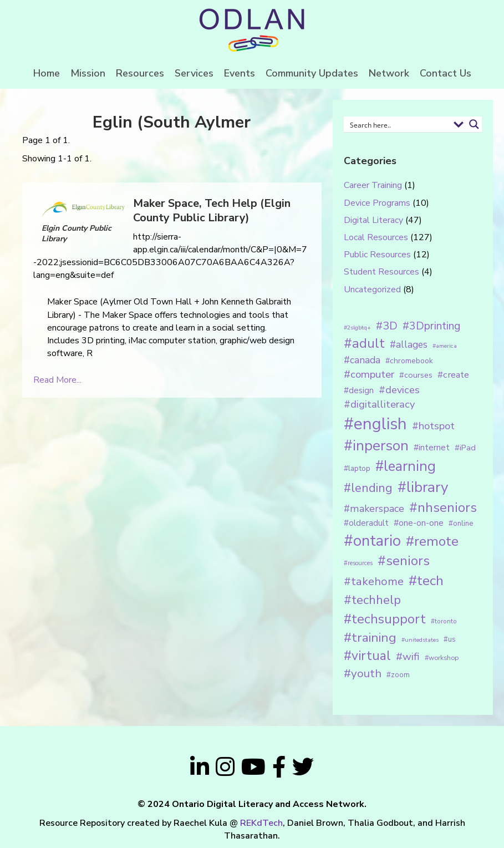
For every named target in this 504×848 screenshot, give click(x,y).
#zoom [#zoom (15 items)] (398, 675)
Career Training (373, 185)
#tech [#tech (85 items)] (426, 581)
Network (389, 73)
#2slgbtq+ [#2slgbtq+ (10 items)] (357, 327)
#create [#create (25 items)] (453, 375)
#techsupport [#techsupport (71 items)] (385, 619)
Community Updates (312, 73)
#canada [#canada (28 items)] (362, 360)
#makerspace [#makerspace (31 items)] (374, 509)
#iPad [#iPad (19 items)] (465, 448)
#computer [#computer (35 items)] (369, 374)
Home (47, 73)
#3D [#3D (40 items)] (387, 326)
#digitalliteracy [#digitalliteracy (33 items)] (379, 404)
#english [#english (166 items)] (375, 424)
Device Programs (377, 203)
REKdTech (261, 823)
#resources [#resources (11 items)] (358, 563)
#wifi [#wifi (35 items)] (408, 657)
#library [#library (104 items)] (423, 487)
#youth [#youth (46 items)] (363, 673)
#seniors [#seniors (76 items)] (404, 561)
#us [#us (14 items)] (450, 639)
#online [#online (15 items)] (461, 524)
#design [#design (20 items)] (359, 390)
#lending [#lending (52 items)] (368, 488)
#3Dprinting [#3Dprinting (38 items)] (431, 326)
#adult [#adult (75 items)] (364, 343)
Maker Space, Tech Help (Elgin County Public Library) (212, 210)
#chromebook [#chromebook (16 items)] (409, 361)
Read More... (57, 380)
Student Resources (381, 272)
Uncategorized (372, 290)
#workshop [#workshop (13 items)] (442, 657)
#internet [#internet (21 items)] (432, 447)
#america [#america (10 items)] (445, 346)
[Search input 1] (398, 124)
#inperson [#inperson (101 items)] (376, 446)
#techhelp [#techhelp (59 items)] (372, 600)
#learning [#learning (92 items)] (406, 466)
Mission (88, 73)
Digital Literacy (373, 220)
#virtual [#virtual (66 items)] (367, 656)
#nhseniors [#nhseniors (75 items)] (443, 507)
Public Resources (377, 255)
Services (194, 73)
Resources (140, 73)
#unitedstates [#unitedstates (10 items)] (420, 640)
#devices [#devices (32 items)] (399, 390)
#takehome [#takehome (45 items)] (374, 581)
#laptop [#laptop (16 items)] (357, 468)
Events (240, 73)
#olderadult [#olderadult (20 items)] (366, 523)
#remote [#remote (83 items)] (432, 541)
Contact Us (446, 73)
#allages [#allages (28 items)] (409, 344)
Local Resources (376, 237)
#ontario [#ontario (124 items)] (372, 541)
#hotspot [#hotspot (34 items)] (433, 426)
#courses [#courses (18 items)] (416, 375)
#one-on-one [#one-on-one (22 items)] (419, 523)
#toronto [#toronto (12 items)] (444, 621)
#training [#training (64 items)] (370, 638)
